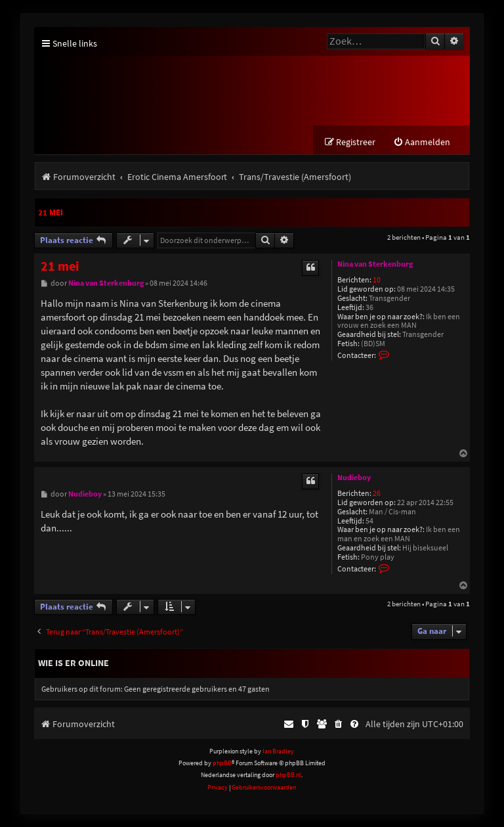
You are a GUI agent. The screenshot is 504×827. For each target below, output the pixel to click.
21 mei (51, 212)
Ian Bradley (278, 751)
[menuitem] (422, 142)
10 (377, 280)
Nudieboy (354, 478)
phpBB (222, 763)
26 (377, 494)
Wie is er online (73, 663)
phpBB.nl (288, 775)
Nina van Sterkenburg (375, 264)
